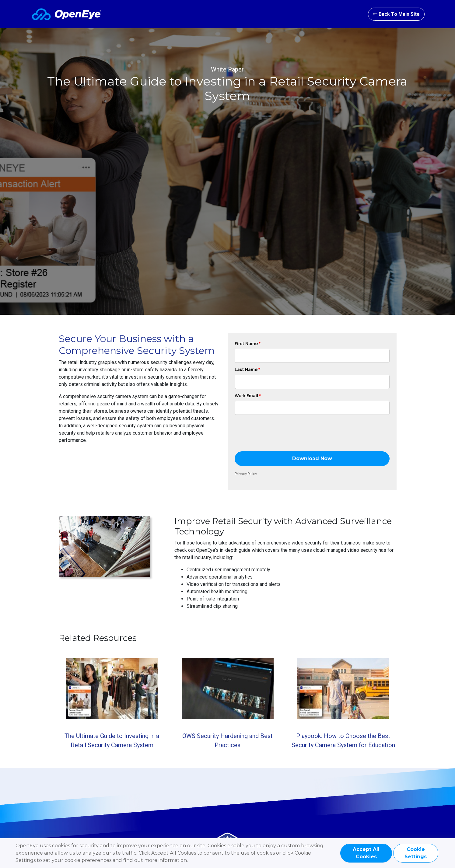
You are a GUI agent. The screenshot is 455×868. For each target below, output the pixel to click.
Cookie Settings (416, 853)
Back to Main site (396, 14)
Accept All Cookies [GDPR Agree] (366, 853)
